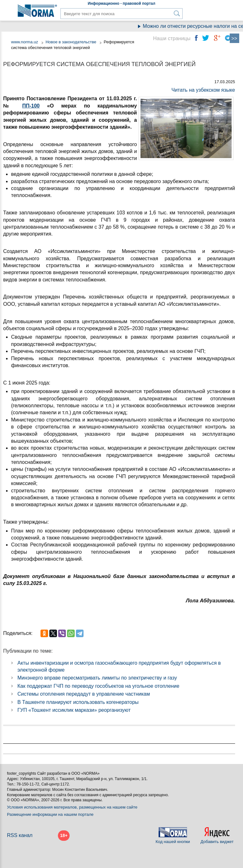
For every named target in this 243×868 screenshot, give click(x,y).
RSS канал (20, 835)
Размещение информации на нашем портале (50, 814)
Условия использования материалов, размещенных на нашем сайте (72, 807)
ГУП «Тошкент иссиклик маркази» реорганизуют (74, 710)
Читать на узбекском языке (203, 90)
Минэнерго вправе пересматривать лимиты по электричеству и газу (97, 678)
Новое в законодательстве (71, 42)
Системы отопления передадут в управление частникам (84, 694)
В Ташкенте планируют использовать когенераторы (78, 702)
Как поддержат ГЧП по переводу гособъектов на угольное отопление (98, 686)
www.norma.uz (25, 42)
